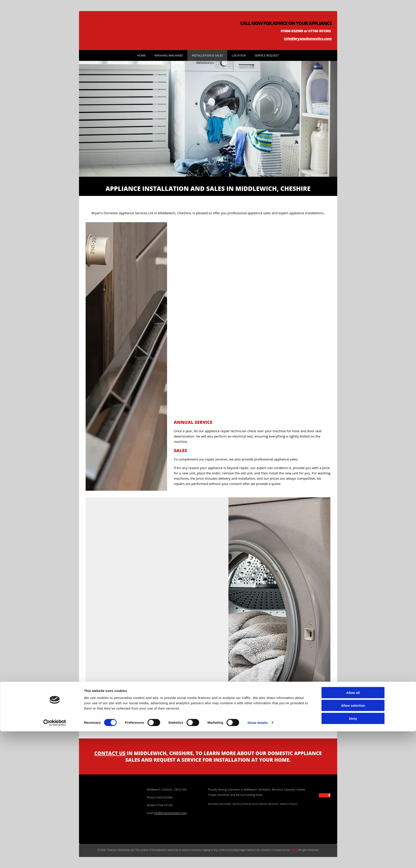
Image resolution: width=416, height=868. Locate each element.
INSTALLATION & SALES (245, 804)
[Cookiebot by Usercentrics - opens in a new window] (55, 859)
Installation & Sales (207, 55)
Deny (353, 855)
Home (142, 55)
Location (239, 55)
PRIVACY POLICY (289, 804)
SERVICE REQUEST (269, 804)
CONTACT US (110, 753)
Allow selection (353, 842)
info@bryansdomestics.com (308, 39)
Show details (258, 859)
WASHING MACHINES (220, 804)
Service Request (267, 55)
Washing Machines (169, 55)
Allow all (353, 829)
